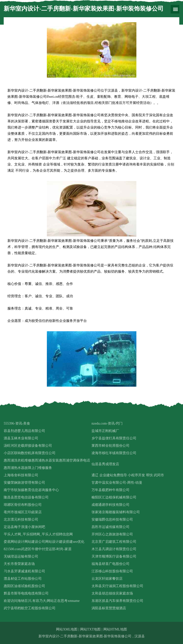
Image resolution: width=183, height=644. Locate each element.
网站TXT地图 (90, 629)
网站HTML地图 (115, 629)
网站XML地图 (67, 629)
